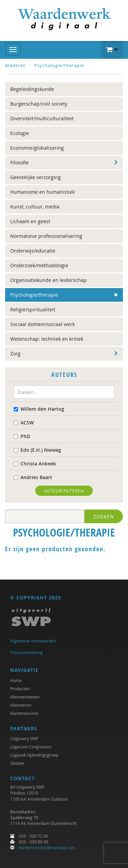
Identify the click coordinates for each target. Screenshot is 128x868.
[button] (112, 50)
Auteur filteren (64, 491)
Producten (20, 689)
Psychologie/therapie (59, 65)
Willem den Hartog (39, 409)
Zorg (15, 354)
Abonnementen (25, 697)
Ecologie (20, 133)
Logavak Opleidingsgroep (34, 755)
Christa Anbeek (35, 464)
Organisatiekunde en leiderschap (48, 280)
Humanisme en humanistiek (42, 192)
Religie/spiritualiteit (33, 309)
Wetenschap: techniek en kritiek (47, 339)
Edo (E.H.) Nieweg (37, 450)
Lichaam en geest (30, 221)
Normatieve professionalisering (46, 236)
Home (16, 680)
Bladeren (16, 65)
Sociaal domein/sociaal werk (42, 324)
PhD (22, 436)
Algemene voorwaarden (33, 641)
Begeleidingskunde (32, 89)
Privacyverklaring (27, 652)
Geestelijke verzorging (35, 177)
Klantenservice (24, 713)
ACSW (24, 423)
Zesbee (17, 763)
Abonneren (21, 705)
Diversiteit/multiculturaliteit (42, 118)
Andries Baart (33, 477)
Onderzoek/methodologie (39, 265)
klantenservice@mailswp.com (47, 847)
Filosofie (19, 162)
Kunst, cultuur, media (35, 207)
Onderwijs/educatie (33, 251)
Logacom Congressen (31, 747)
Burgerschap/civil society (39, 104)
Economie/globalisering (37, 148)
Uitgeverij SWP (24, 738)
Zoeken (104, 517)
